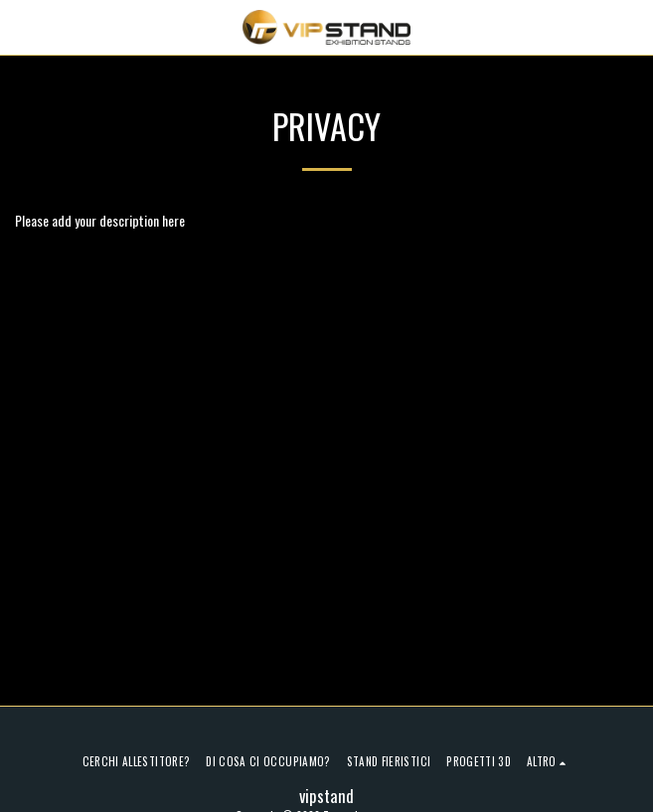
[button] (22, 27)
